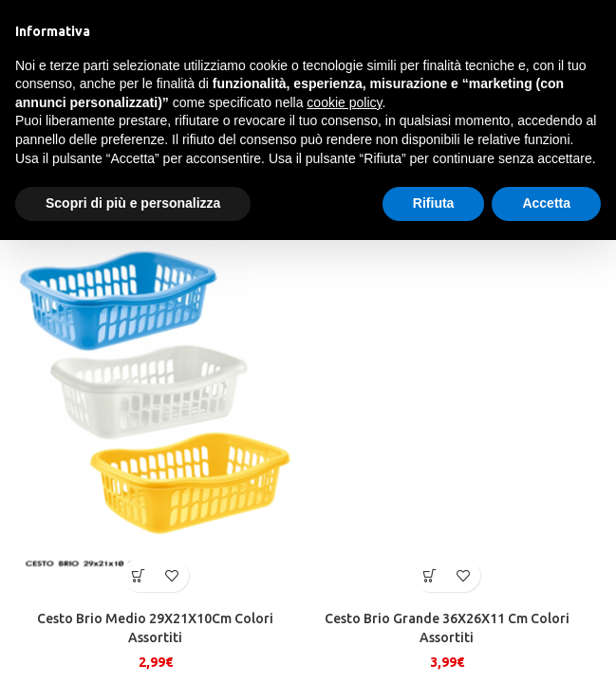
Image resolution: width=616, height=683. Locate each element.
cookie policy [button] (344, 102)
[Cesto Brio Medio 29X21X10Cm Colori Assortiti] (155, 414)
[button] (139, 575)
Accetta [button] (546, 203)
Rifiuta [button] (434, 203)
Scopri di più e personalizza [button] (133, 203)
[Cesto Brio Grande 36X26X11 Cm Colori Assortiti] (447, 414)
